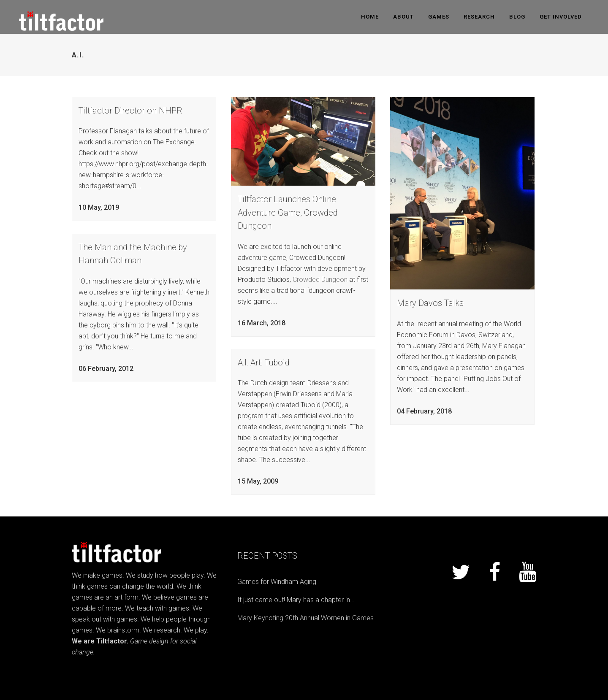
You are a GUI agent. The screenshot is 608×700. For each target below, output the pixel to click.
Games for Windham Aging (277, 582)
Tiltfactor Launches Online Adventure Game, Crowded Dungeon (288, 212)
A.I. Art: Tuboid (264, 362)
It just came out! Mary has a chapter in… (296, 600)
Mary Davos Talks (430, 303)
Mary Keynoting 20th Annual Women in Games (305, 618)
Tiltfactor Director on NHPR (130, 111)
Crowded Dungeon (320, 280)
